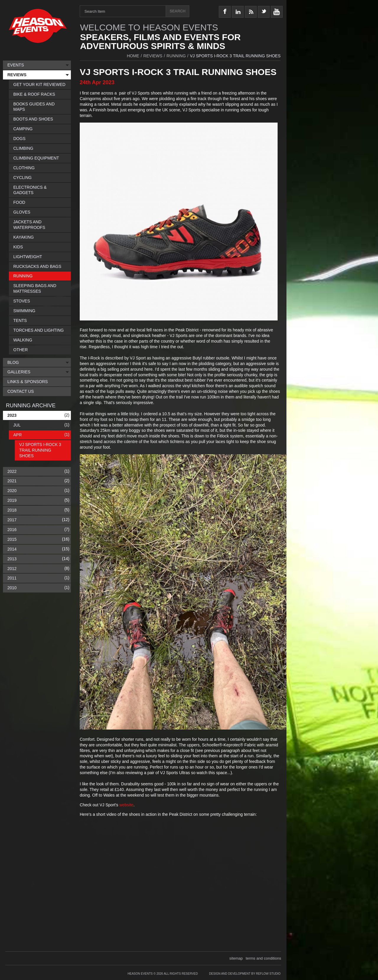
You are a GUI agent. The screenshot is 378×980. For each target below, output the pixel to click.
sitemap (236, 958)
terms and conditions (263, 958)
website (126, 805)
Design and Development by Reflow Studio (245, 974)
